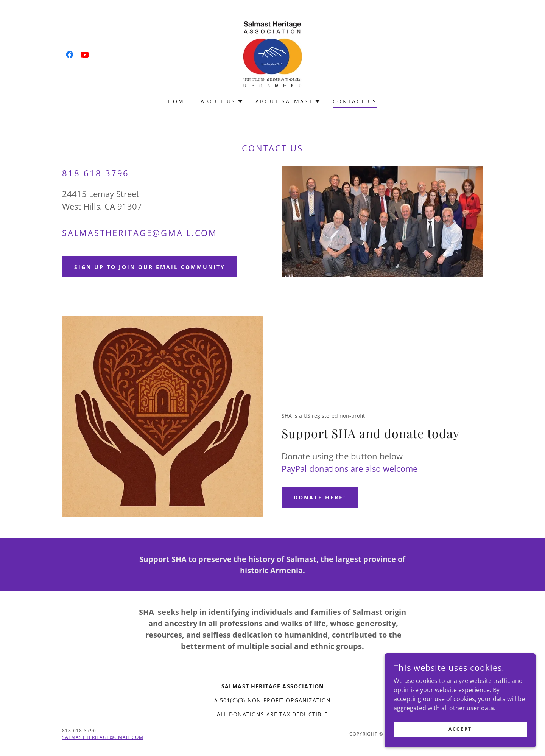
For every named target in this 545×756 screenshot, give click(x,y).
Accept (460, 729)
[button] (222, 101)
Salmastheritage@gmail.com (103, 737)
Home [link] (178, 101)
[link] (70, 54)
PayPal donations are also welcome (350, 468)
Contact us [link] (355, 101)
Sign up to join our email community (150, 267)
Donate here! (320, 497)
